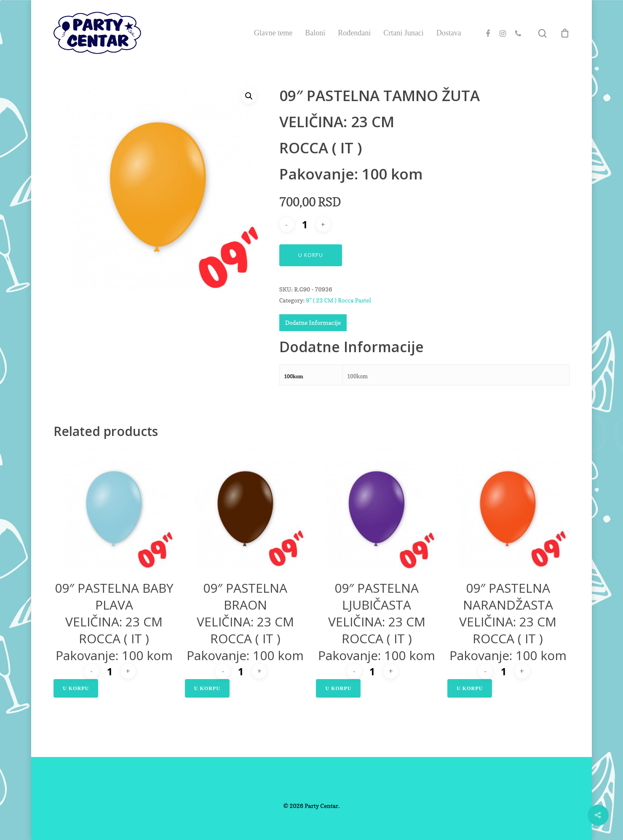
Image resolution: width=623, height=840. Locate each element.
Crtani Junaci (403, 33)
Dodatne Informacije (313, 322)
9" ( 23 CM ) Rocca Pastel (338, 300)
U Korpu (311, 255)
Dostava (449, 33)
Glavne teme (273, 33)
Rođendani (354, 33)
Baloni (315, 33)
